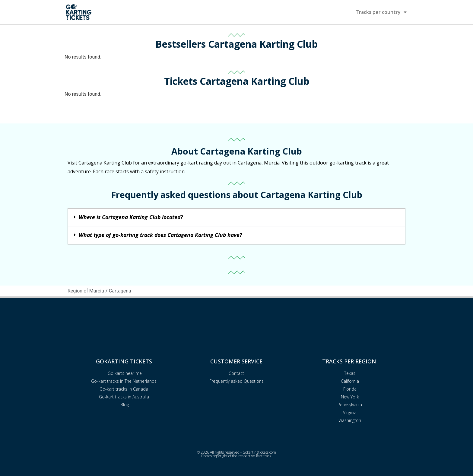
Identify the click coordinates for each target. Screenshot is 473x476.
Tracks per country (381, 12)
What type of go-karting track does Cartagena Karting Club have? (160, 235)
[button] (237, 217)
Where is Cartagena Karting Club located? (131, 217)
